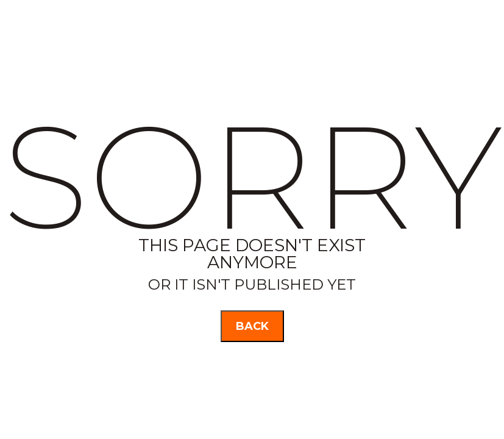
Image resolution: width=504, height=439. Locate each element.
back (252, 326)
